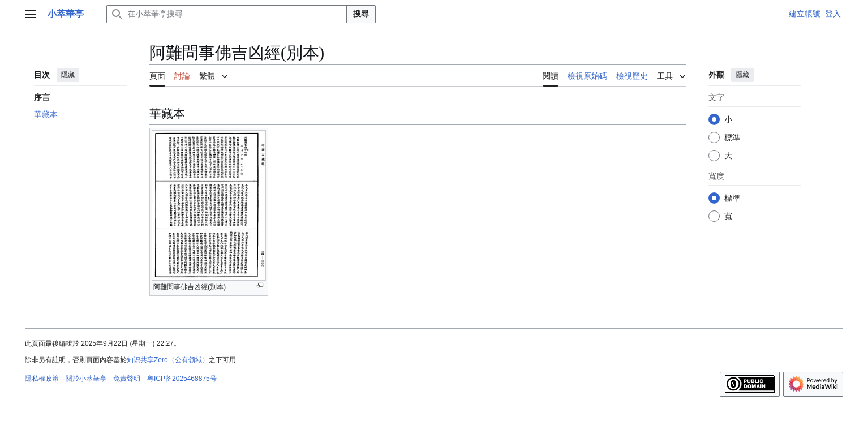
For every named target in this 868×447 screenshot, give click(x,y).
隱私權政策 (42, 379)
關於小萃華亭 (86, 379)
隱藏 (68, 75)
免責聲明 (127, 379)
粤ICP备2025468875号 (182, 379)
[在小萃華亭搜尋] (227, 14)
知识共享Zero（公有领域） (168, 360)
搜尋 (361, 14)
